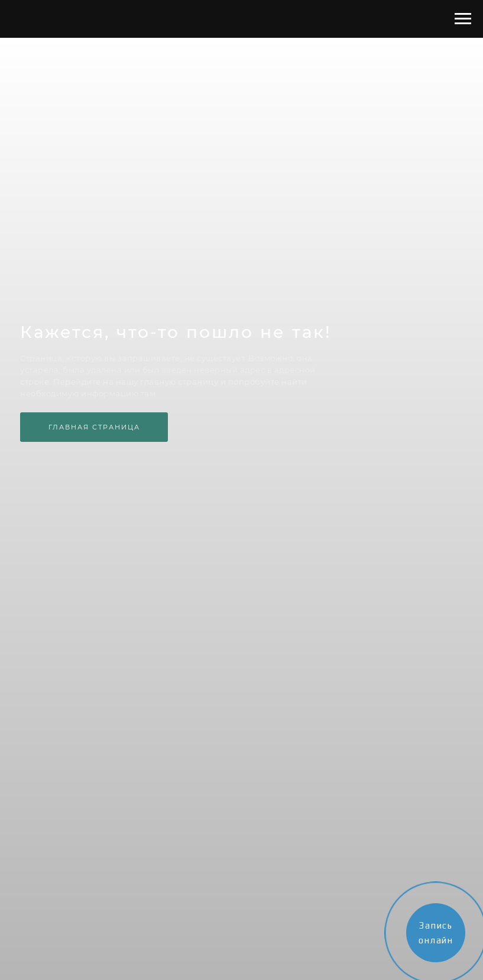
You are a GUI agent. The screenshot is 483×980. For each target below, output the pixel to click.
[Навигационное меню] (463, 19)
